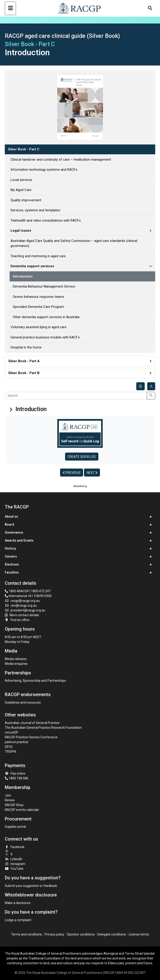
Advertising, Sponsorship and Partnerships (35, 681)
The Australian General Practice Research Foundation (43, 728)
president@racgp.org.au (25, 610)
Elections (12, 564)
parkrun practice (17, 742)
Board (9, 524)
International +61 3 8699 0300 (28, 596)
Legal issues (21, 231)
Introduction (23, 276)
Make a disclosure (18, 903)
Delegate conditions (112, 934)
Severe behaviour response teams (38, 297)
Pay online (15, 773)
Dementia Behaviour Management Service (44, 286)
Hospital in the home (26, 347)
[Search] (76, 396)
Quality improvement (26, 200)
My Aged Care (21, 190)
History (10, 548)
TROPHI (10, 752)
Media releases (16, 659)
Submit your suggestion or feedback (31, 886)
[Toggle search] (150, 8)
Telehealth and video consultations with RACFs (46, 220)
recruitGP (12, 732)
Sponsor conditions (81, 934)
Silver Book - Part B (24, 373)
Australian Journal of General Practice (32, 723)
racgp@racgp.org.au (22, 601)
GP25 (9, 747)
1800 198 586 (17, 778)
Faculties (12, 572)
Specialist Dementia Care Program (38, 307)
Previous (72, 473)
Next (92, 473)
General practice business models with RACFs (45, 337)
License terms (139, 934)
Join (8, 795)
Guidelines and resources (23, 702)
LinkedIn (14, 859)
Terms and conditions (26, 934)
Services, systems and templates (35, 210)
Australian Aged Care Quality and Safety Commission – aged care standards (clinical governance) (74, 243)
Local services (21, 180)
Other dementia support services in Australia (46, 317)
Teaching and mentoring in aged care (38, 256)
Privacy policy (54, 934)
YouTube (14, 869)
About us (11, 516)
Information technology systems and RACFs (44, 170)
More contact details (24, 615)
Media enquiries (16, 664)
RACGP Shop (14, 805)
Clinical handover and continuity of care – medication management (61, 160)
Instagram (15, 864)
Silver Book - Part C (24, 149)
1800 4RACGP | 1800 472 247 (28, 591)
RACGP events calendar (22, 810)
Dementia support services (32, 266)
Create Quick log (82, 457)
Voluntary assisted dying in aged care (38, 327)
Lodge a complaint (18, 920)
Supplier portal (15, 827)
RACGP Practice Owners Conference (31, 737)
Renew (10, 800)
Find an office (17, 620)
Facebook (15, 847)
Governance (14, 532)
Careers (11, 556)
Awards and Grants (19, 540)
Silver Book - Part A (24, 361)
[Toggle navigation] (10, 8)
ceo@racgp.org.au (21, 605)
